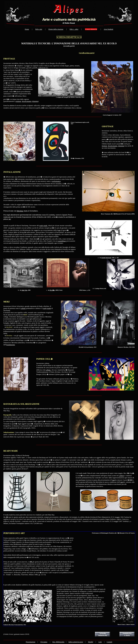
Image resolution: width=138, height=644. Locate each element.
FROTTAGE (9, 59)
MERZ (7, 302)
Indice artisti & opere (76, 642)
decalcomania (27, 101)
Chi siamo (44, 642)
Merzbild (9, 327)
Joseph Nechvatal (106, 258)
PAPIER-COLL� (45, 359)
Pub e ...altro (74, 29)
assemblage (62, 241)
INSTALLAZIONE (12, 172)
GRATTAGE (108, 126)
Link (100, 642)
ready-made (43, 226)
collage (23, 308)
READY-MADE (11, 451)
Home (27, 29)
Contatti (109, 642)
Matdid (91, 642)
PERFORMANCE (12, 533)
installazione (11, 345)
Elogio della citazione (56, 29)
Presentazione (31, 642)
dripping (35, 101)
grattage (18, 101)
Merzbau (20, 211)
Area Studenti (108, 29)
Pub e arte (39, 29)
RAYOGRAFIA (10, 404)
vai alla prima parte (87, 53)
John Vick (24, 290)
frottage (104, 146)
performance (56, 181)
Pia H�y (52, 290)
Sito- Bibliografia (58, 642)
